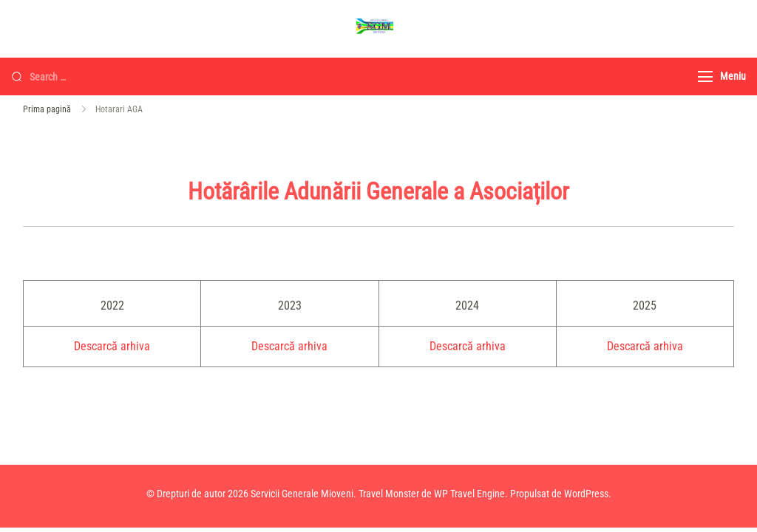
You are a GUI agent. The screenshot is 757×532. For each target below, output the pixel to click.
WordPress (586, 494)
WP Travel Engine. (471, 494)
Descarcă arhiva (112, 346)
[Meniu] (705, 76)
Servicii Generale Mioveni (302, 494)
